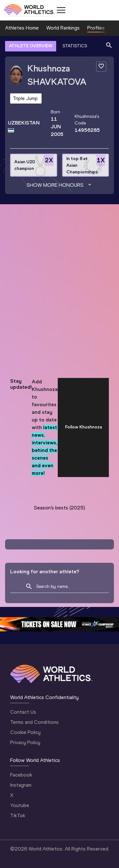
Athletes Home (22, 28)
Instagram (21, 785)
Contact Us (23, 712)
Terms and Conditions (34, 722)
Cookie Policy (25, 732)
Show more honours (60, 185)
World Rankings (63, 28)
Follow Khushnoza (83, 427)
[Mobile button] (61, 10)
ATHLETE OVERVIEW (31, 46)
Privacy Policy (25, 742)
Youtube (20, 805)
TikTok (18, 815)
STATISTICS (75, 46)
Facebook (21, 775)
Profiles (96, 28)
